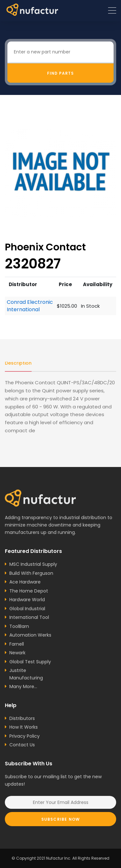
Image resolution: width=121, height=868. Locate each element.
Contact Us (22, 745)
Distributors (22, 718)
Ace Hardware (25, 582)
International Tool (29, 617)
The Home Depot (29, 591)
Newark (17, 653)
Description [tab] (18, 363)
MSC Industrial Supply (33, 564)
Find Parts (60, 73)
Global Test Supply (30, 662)
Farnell (17, 644)
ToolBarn (19, 626)
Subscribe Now (61, 819)
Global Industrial (27, 609)
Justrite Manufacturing (26, 674)
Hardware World (27, 600)
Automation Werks (30, 635)
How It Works (24, 727)
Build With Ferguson (31, 573)
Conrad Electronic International (30, 306)
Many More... (23, 686)
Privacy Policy (25, 736)
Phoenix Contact (45, 247)
